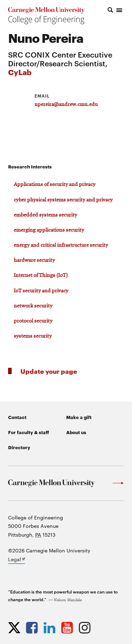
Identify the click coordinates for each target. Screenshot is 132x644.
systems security (33, 336)
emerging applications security (49, 230)
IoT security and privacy (41, 291)
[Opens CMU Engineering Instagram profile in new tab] (86, 628)
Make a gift (79, 417)
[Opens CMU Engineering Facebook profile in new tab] (34, 628)
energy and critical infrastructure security (61, 245)
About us (76, 432)
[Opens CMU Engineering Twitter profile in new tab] (16, 628)
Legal (17, 560)
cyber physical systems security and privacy (63, 200)
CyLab (20, 72)
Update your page (49, 371)
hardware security (34, 260)
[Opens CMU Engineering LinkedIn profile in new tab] (51, 628)
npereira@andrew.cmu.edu (66, 105)
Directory (19, 447)
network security (33, 306)
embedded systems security (45, 215)
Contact (17, 417)
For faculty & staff (29, 432)
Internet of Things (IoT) (41, 275)
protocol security (33, 321)
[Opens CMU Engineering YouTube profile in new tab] (69, 628)
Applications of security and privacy (55, 185)
